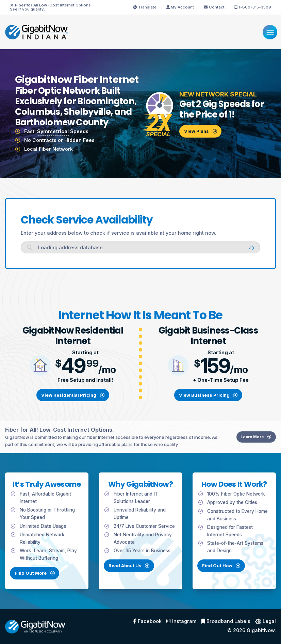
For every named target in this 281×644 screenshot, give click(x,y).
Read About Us (129, 572)
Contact (214, 7)
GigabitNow (261, 630)
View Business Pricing (208, 395)
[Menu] (270, 32)
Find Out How (228, 572)
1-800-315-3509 (253, 7)
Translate (145, 7)
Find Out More (28, 580)
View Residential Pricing (73, 395)
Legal (266, 621)
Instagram (181, 621)
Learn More (259, 443)
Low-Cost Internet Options (50, 7)
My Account (180, 7)
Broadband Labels (226, 621)
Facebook (147, 621)
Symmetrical (53, 131)
